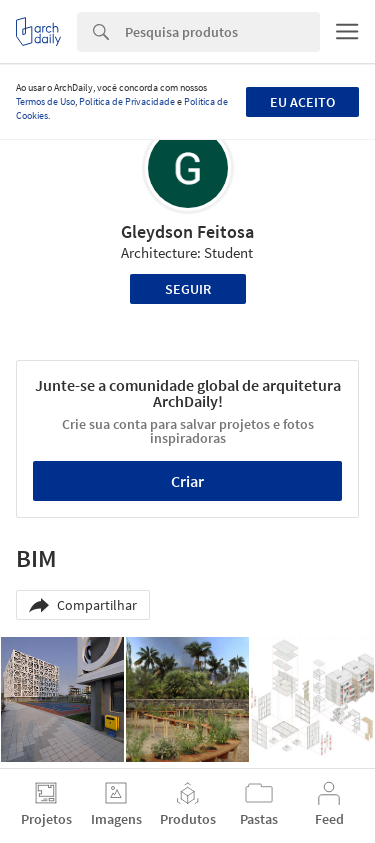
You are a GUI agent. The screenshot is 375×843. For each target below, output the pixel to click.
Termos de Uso (45, 101)
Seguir (188, 289)
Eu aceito (302, 102)
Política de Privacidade (127, 101)
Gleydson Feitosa (187, 231)
